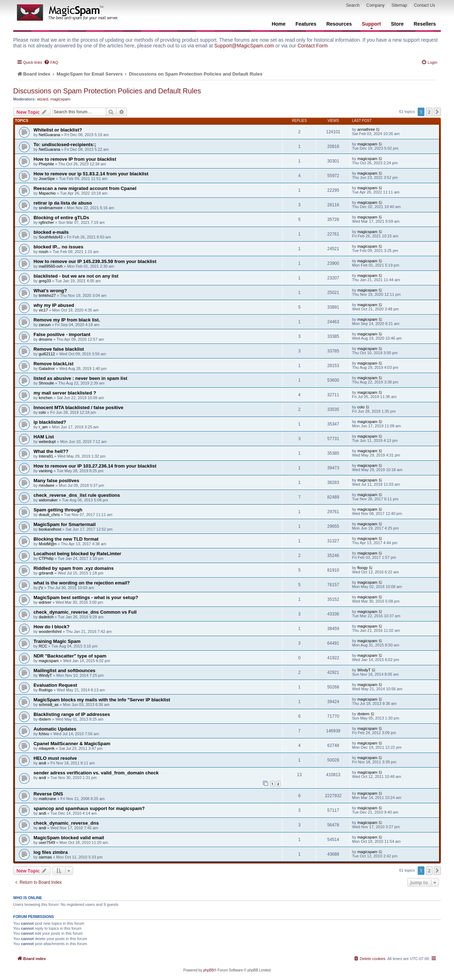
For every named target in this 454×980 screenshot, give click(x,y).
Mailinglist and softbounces (65, 670)
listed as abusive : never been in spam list (80, 378)
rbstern (45, 719)
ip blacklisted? (50, 422)
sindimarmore (51, 208)
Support (371, 25)
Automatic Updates (55, 729)
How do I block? (51, 627)
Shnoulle (47, 383)
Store (397, 24)
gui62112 (47, 354)
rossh (44, 252)
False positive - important (62, 334)
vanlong (46, 471)
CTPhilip (46, 558)
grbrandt (46, 573)
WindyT (45, 675)
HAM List (44, 437)
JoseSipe (47, 179)
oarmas (45, 857)
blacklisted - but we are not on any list (76, 276)
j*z (41, 588)
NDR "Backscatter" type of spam (70, 656)
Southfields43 (51, 237)
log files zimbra (51, 852)
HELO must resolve (55, 758)
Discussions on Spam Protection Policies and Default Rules (107, 91)
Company (375, 5)
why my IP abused (54, 305)
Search (353, 5)
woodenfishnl (50, 631)
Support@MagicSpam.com (244, 46)
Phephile (47, 164)
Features (306, 24)
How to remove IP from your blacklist (75, 159)
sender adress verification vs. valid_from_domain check (96, 773)
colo (42, 412)
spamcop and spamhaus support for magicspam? (89, 808)
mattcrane (48, 799)
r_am (43, 427)
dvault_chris (49, 515)
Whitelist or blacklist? (58, 130)
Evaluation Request (55, 685)
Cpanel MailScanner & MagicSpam (72, 744)
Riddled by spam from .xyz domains (74, 568)
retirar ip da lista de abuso (63, 203)
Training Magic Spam (57, 641)
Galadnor (47, 368)
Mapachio (47, 193)
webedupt (47, 442)
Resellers (425, 24)
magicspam (61, 99)
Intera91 (46, 456)
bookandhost (50, 529)
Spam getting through (58, 510)
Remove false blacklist (59, 349)
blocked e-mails (51, 232)
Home (278, 24)
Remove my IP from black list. (67, 320)
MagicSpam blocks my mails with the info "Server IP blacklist (102, 700)
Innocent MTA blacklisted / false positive (78, 408)
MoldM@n (48, 544)
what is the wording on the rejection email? (82, 583)
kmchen (46, 398)
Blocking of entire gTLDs (61, 218)
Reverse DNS (48, 794)
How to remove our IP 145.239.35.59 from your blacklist (95, 261)
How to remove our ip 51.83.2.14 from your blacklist (91, 174)
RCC (43, 646)
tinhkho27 (47, 295)
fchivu (44, 734)
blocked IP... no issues (58, 247)
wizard (43, 99)
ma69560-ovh (51, 266)
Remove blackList (53, 364)
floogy (363, 568)
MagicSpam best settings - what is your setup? (86, 597)
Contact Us (425, 5)
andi (43, 763)
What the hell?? (51, 451)
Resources (339, 24)
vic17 (43, 310)
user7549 (47, 842)
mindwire (47, 485)
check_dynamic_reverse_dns (66, 823)
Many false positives (56, 481)
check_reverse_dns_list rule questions (77, 495)
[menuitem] (51, 62)
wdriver (45, 602)
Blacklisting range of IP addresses (72, 714)
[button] (437, 112)
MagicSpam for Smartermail (65, 524)
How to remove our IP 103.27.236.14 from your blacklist (95, 466)
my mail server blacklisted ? (65, 393)
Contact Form (313, 46)
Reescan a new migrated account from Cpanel (85, 188)
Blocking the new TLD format (66, 539)
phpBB (208, 970)
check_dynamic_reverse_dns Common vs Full (85, 612)
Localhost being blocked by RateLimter (77, 554)
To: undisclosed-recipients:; (65, 145)
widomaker (48, 500)
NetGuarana (50, 135)
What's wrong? (50, 291)
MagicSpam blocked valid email (69, 838)
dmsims (46, 339)
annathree (366, 129)
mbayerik (47, 748)
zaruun (45, 325)
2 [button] (429, 112)
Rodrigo (46, 690)
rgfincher (47, 222)
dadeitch (46, 617)
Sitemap (399, 5)
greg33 (45, 281)
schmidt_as (49, 705)
